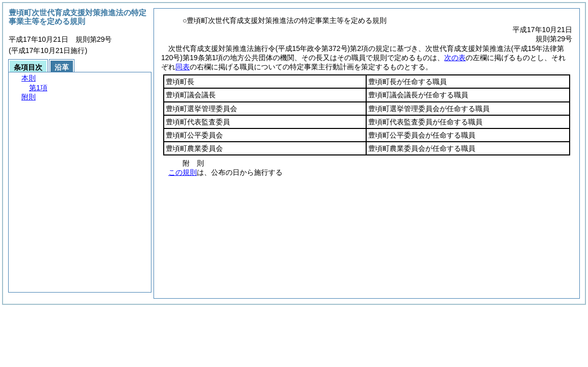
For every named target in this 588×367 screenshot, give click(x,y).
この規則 (183, 172)
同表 (183, 67)
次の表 (455, 58)
